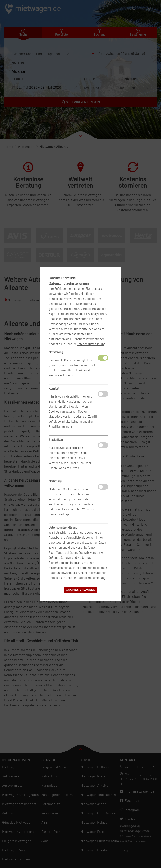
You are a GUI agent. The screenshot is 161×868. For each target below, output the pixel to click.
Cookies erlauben (80, 590)
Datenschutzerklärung (91, 344)
